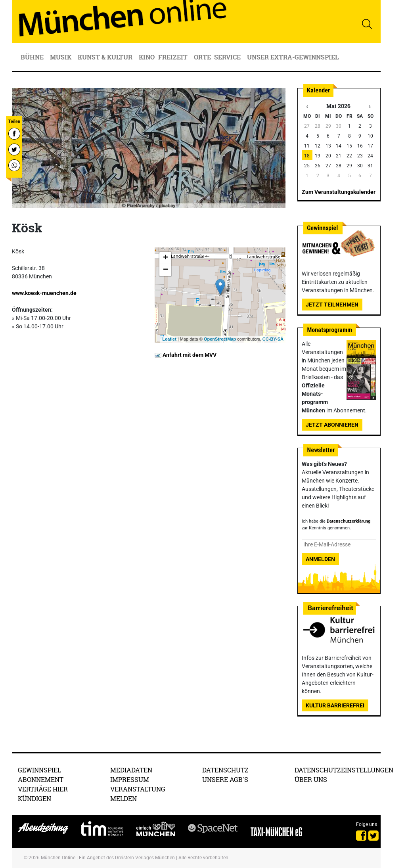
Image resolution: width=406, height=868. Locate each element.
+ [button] (166, 258)
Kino (147, 57)
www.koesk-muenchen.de (44, 293)
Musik (61, 57)
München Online (58, 858)
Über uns (311, 779)
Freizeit (174, 57)
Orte (202, 57)
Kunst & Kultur (106, 57)
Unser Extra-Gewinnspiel (293, 57)
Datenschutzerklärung (349, 521)
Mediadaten (131, 770)
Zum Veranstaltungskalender (339, 192)
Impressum (130, 779)
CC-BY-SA (273, 339)
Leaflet (169, 339)
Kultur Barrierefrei (335, 705)
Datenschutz (225, 770)
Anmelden (320, 559)
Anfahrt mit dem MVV (186, 355)
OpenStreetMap (220, 339)
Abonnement (41, 779)
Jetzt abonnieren (332, 425)
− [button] (166, 270)
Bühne (33, 57)
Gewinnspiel (39, 770)
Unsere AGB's (225, 779)
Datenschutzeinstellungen (344, 770)
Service (228, 57)
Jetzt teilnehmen (332, 305)
